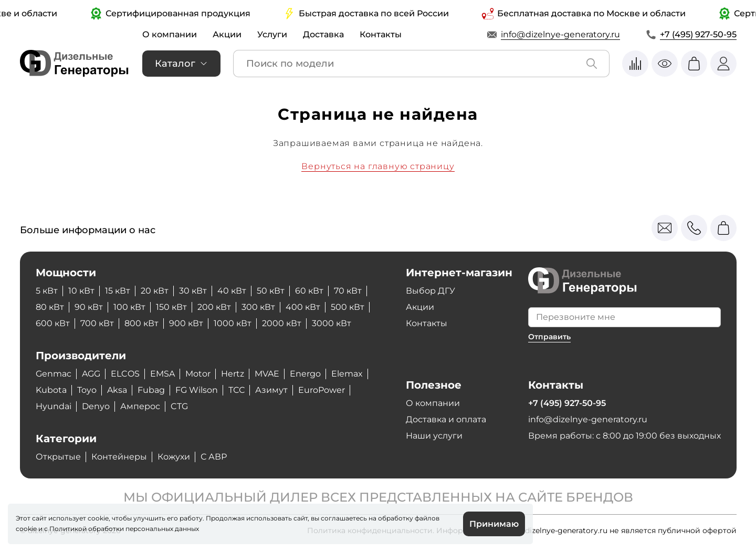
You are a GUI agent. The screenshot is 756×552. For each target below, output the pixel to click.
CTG (179, 406)
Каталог (175, 64)
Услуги (272, 34)
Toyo (87, 390)
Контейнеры (119, 457)
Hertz (233, 374)
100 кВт (129, 307)
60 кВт (309, 291)
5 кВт (47, 291)
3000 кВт (332, 323)
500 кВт (348, 307)
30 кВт (193, 291)
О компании (170, 34)
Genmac (54, 374)
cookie (26, 529)
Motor (198, 374)
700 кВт (97, 323)
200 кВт (214, 307)
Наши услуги (434, 436)
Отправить (549, 337)
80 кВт (50, 307)
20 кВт (155, 291)
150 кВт (171, 307)
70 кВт (348, 291)
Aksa (117, 390)
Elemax (347, 374)
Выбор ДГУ (430, 291)
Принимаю (494, 524)
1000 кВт (233, 323)
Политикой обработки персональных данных (124, 529)
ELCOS (125, 374)
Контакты (381, 34)
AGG (91, 374)
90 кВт (89, 307)
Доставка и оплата (446, 419)
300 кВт (258, 307)
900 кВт (186, 323)
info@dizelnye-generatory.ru (560, 34)
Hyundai (54, 406)
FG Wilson (197, 390)
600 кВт (53, 323)
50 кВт (271, 291)
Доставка (323, 34)
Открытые (58, 457)
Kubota (51, 390)
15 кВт (118, 291)
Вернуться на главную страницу (378, 166)
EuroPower (322, 390)
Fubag (151, 390)
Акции (227, 34)
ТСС (237, 390)
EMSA (162, 374)
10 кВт (81, 291)
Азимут (271, 390)
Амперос (140, 406)
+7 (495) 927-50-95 (698, 34)
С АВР (214, 457)
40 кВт (232, 291)
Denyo (96, 406)
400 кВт (303, 307)
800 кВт (141, 323)
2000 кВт (282, 323)
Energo (305, 374)
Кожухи (174, 457)
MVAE (267, 374)
